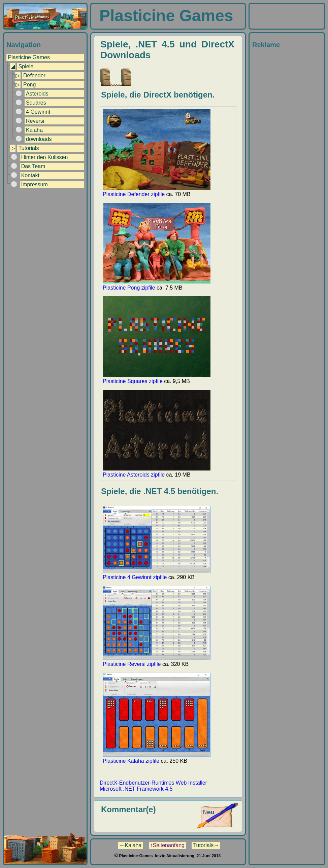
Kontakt (30, 175)
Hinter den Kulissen (45, 157)
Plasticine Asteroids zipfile (157, 472)
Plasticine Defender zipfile (157, 191)
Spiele (26, 66)
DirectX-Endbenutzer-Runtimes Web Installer (153, 783)
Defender (34, 76)
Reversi (35, 121)
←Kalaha (130, 845)
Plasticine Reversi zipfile (157, 661)
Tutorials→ (206, 845)
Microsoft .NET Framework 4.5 (136, 789)
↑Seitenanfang (167, 845)
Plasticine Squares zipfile (157, 378)
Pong (29, 85)
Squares (36, 103)
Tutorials (29, 148)
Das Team (33, 166)
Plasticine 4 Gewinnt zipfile (157, 574)
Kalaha (34, 130)
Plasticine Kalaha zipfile (157, 758)
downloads (39, 139)
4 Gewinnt (38, 112)
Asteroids (37, 94)
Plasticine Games (29, 57)
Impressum (35, 184)
